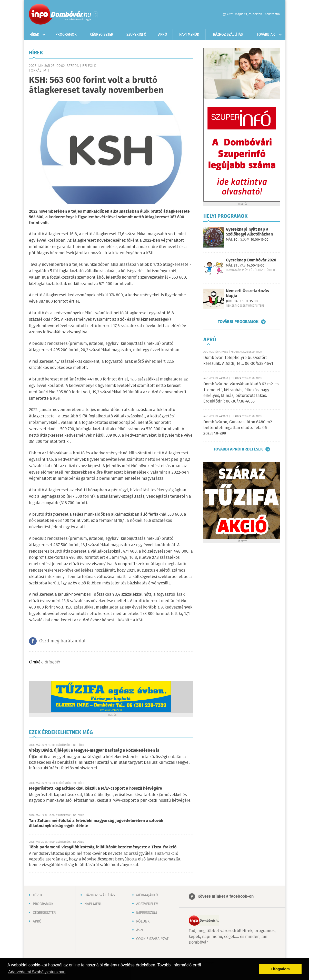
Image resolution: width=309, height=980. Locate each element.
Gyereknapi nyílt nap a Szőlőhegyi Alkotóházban (249, 232)
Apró (163, 35)
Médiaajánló (147, 895)
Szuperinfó (136, 35)
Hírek (34, 35)
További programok (238, 322)
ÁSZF (140, 930)
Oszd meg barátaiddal (62, 641)
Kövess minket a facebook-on (226, 896)
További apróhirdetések (238, 449)
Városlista (96, 15)
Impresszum (147, 913)
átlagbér (52, 662)
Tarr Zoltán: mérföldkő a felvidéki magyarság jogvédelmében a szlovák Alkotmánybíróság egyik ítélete (96, 823)
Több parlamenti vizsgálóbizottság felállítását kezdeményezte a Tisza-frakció (103, 847)
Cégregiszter (102, 35)
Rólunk (143, 922)
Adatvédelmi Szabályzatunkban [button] (37, 972)
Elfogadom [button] (280, 969)
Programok (66, 35)
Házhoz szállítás (228, 35)
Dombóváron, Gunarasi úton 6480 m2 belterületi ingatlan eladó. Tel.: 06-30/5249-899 (238, 428)
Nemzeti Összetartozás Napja (247, 293)
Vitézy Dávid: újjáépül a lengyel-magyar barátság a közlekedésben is (94, 751)
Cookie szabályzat (152, 939)
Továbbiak (266, 35)
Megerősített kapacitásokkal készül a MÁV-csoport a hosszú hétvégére (96, 788)
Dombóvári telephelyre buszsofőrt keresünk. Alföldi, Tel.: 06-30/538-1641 (238, 361)
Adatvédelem (147, 904)
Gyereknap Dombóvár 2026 (251, 260)
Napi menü (93, 904)
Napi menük (189, 35)
